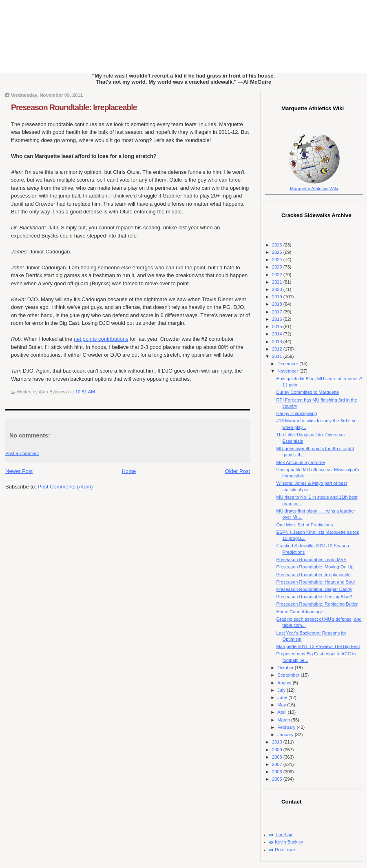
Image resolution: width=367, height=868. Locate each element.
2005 (278, 779)
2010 (278, 742)
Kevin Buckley (289, 842)
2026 (278, 245)
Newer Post (19, 471)
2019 (278, 297)
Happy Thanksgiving (297, 413)
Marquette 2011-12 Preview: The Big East (318, 646)
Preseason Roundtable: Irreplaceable (74, 107)
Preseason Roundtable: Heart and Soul (316, 582)
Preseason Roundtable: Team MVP (312, 559)
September (289, 675)
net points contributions (101, 339)
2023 (278, 267)
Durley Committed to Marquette (308, 392)
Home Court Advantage (300, 612)
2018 (278, 304)
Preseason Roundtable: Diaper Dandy (314, 589)
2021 (278, 282)
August (285, 683)
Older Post (238, 471)
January (286, 735)
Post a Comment (22, 453)
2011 (278, 356)
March (284, 720)
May (282, 705)
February (287, 727)
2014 (278, 334)
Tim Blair (284, 835)
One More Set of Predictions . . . (308, 525)
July (282, 690)
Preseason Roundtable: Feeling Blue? (314, 597)
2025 (278, 252)
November (288, 371)
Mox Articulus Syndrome (301, 462)
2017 (278, 312)
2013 (278, 342)
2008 (278, 757)
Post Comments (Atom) (65, 487)
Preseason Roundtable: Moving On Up (315, 567)
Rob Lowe (285, 850)
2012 (278, 349)
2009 (278, 750)
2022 (278, 275)
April (282, 712)
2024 (278, 260)
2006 (278, 772)
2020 (278, 289)
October (286, 668)
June (283, 697)
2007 (278, 764)
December (288, 364)
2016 (278, 319)
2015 (278, 326)
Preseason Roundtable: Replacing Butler (317, 604)
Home (129, 471)
